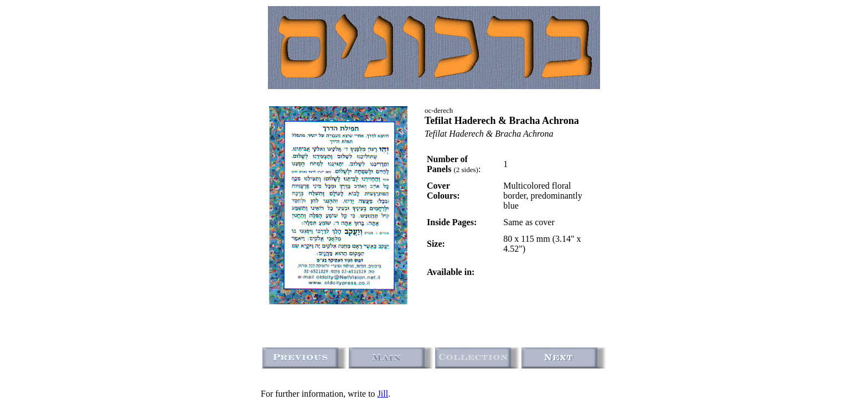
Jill (383, 394)
